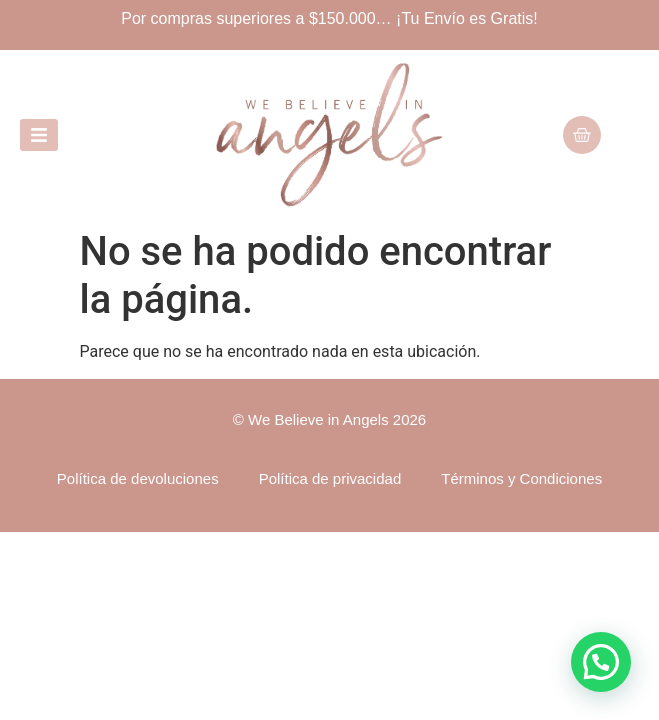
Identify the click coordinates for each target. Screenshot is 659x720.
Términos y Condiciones (521, 478)
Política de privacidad (330, 478)
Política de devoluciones (138, 478)
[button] (601, 662)
